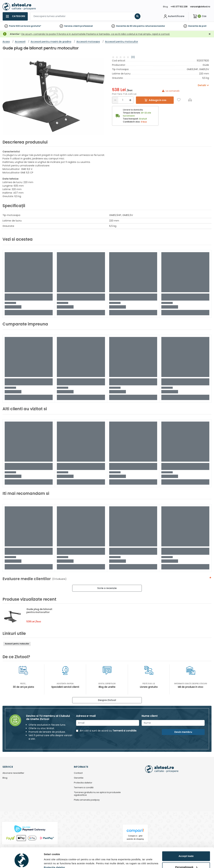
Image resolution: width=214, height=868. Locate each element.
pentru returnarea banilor (151, 26)
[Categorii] (15, 16)
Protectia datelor (83, 783)
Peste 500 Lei (16, 26)
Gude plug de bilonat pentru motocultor (39, 611)
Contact (78, 773)
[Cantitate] (123, 100)
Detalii (48, 861)
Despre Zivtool (107, 700)
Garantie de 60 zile (126, 26)
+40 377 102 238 (179, 7)
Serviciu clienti (72, 26)
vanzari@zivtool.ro (200, 7)
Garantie (193, 26)
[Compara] (190, 100)
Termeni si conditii (84, 788)
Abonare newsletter (13, 773)
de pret (202, 26)
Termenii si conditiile (124, 731)
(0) (133, 57)
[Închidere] (210, 34)
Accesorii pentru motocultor (17, 644)
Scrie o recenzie (107, 588)
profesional (87, 26)
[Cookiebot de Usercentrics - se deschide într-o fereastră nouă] (22, 861)
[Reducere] (115, 100)
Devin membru (183, 732)
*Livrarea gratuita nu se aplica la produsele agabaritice (97, 794)
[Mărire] (130, 100)
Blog (165, 7)
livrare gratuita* (32, 26)
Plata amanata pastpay (87, 800)
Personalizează (186, 852)
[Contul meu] (174, 16)
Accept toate (186, 841)
